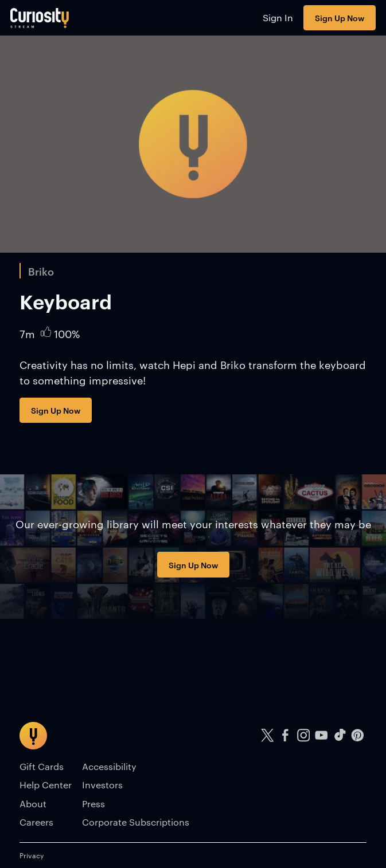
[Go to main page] (40, 18)
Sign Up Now (340, 17)
